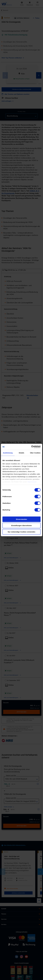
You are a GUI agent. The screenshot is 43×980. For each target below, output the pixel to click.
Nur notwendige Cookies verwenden (21, 532)
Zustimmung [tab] (8, 453)
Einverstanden (21, 519)
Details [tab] (21, 453)
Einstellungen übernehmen (22, 525)
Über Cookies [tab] (35, 453)
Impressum (32, 482)
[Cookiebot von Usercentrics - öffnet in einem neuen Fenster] (31, 447)
